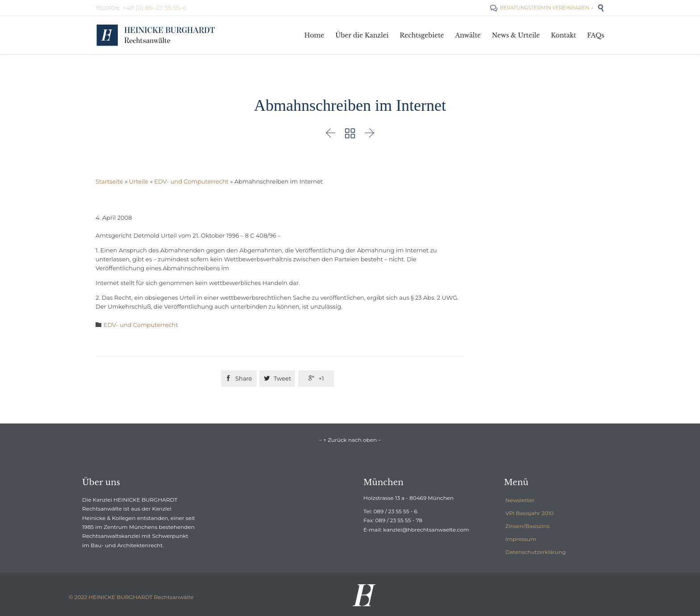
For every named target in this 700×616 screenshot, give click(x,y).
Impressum (521, 539)
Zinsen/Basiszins (527, 526)
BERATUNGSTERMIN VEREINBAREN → (542, 8)
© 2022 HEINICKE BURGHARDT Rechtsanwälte (131, 597)
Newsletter (520, 500)
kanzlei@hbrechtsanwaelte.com (426, 530)
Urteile (139, 181)
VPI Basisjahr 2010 (529, 513)
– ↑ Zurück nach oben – (350, 440)
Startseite (109, 181)
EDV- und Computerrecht (191, 181)
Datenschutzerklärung (535, 552)
